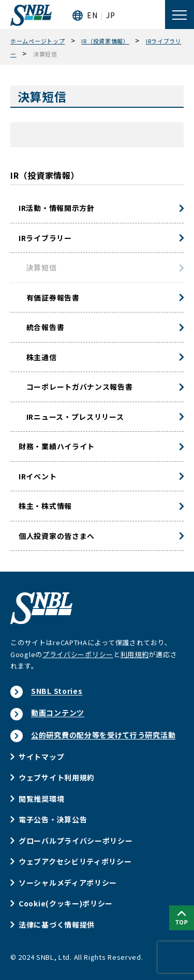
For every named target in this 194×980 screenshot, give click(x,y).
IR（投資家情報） (45, 175)
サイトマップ (41, 757)
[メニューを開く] (180, 15)
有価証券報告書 (49, 297)
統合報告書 (41, 327)
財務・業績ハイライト (57, 446)
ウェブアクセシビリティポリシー (75, 861)
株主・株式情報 (45, 506)
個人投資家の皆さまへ (57, 536)
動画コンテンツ (58, 713)
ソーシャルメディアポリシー (68, 883)
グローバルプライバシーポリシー (76, 841)
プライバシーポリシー (78, 654)
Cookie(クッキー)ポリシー (66, 903)
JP (110, 15)
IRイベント (38, 476)
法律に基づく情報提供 (57, 925)
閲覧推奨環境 (41, 799)
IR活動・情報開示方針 (57, 208)
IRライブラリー (45, 238)
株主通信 (38, 357)
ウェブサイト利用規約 (57, 777)
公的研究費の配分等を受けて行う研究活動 (103, 735)
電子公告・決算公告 (53, 819)
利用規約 (135, 654)
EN (92, 15)
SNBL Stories (57, 691)
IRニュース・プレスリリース (71, 417)
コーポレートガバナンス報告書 (76, 387)
